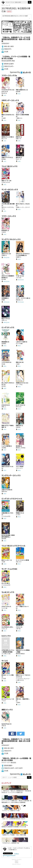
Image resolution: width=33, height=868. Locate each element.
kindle (5, 95)
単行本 (5, 257)
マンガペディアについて (17, 859)
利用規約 (17, 863)
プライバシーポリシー (17, 864)
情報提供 (17, 861)
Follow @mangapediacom (11, 854)
